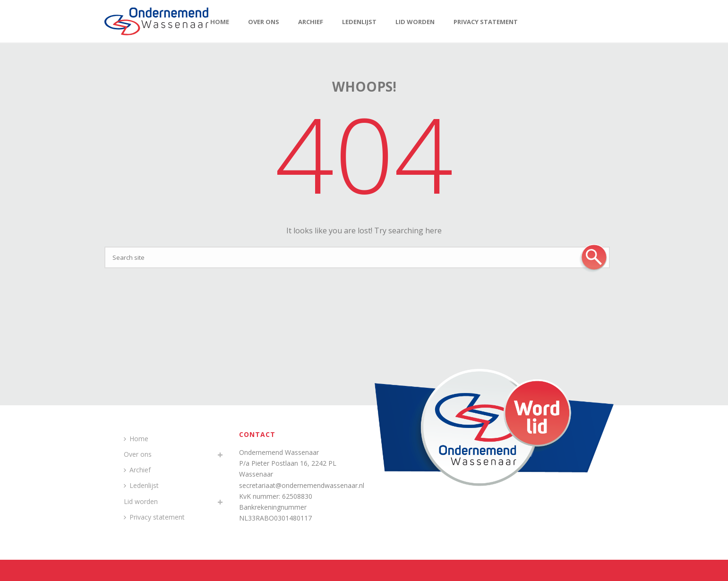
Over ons (264, 22)
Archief (311, 22)
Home (220, 22)
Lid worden (415, 22)
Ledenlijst (359, 22)
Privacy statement (486, 22)
